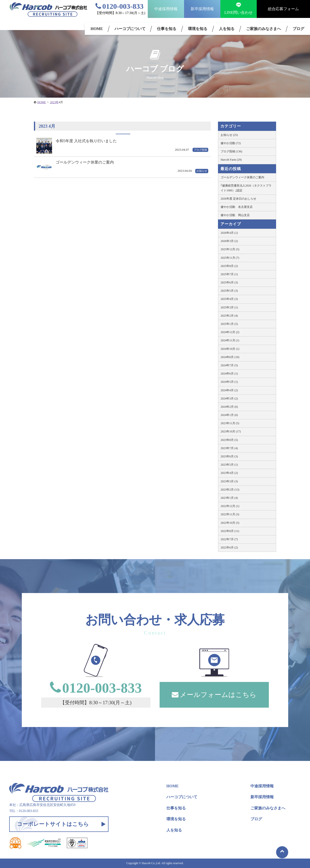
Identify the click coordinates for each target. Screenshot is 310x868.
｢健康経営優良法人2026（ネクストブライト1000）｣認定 (246, 188)
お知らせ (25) (229, 135)
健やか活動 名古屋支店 (237, 207)
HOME (97, 29)
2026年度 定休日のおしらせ (238, 199)
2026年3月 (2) (229, 241)
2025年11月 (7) (230, 258)
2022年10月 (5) (230, 523)
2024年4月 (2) (229, 390)
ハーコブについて (130, 29)
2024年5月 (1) (229, 382)
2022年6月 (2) (229, 547)
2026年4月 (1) (229, 233)
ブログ (256, 819)
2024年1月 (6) (229, 415)
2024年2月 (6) (229, 407)
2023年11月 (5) (230, 423)
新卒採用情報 (202, 9)
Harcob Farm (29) (231, 160)
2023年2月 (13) (230, 490)
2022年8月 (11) (230, 531)
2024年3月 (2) (229, 399)
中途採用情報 (166, 9)
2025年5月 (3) (229, 291)
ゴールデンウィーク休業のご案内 (242, 177)
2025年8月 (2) (229, 266)
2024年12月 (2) (230, 332)
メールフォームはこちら (214, 695)
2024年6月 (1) (229, 374)
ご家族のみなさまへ (263, 29)
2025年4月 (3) (229, 299)
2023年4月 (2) (229, 473)
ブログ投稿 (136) (231, 151)
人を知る (227, 29)
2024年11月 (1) (230, 340)
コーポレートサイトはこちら (53, 824)
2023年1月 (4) (229, 498)
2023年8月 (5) (229, 440)
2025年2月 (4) (229, 316)
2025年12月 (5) (230, 249)
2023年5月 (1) (229, 465)
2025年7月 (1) (229, 274)
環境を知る (198, 29)
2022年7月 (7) (229, 539)
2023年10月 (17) (231, 431)
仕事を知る (167, 29)
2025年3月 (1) (229, 307)
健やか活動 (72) (231, 143)
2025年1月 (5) (229, 324)
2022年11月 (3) (230, 514)
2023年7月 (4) (229, 448)
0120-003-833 (120, 6)
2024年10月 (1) (230, 349)
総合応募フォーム (283, 9)
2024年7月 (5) (229, 365)
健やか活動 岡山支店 (235, 215)
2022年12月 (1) (230, 506)
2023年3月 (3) (229, 481)
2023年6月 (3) (229, 456)
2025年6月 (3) (229, 282)
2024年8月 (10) (230, 357)
